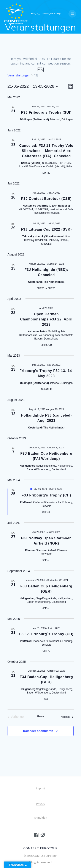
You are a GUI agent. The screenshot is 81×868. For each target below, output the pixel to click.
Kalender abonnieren (38, 731)
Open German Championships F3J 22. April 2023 (46, 319)
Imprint (40, 788)
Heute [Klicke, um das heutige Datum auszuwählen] (40, 716)
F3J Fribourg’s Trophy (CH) (46, 495)
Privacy (41, 804)
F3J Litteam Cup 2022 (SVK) (46, 229)
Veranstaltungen (19, 75)
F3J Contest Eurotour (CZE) (46, 199)
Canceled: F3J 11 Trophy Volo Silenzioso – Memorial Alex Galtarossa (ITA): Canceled (46, 151)
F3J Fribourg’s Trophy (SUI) (46, 112)
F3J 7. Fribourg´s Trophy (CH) (46, 634)
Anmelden (41, 818)
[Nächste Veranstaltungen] (67, 717)
